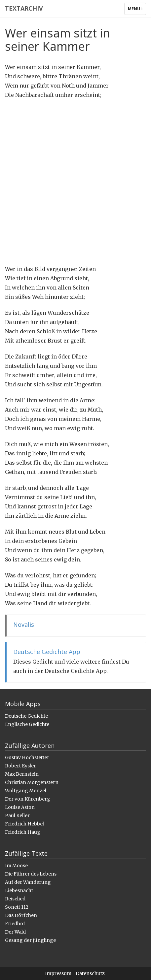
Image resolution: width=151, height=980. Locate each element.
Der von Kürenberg (28, 799)
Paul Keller (17, 816)
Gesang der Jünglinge (30, 940)
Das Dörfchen (21, 915)
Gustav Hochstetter (27, 757)
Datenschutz (90, 973)
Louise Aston (20, 807)
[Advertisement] (75, 182)
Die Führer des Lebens (31, 874)
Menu (137, 10)
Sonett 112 (17, 907)
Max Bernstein (22, 774)
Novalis (24, 624)
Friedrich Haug (23, 832)
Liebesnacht (19, 890)
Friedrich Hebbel (24, 824)
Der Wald (15, 932)
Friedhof (15, 924)
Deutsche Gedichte (26, 716)
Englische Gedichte (27, 724)
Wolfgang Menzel (26, 791)
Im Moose (16, 866)
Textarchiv (24, 8)
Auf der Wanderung (28, 882)
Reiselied (15, 899)
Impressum (58, 973)
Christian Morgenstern (32, 782)
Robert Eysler (20, 766)
